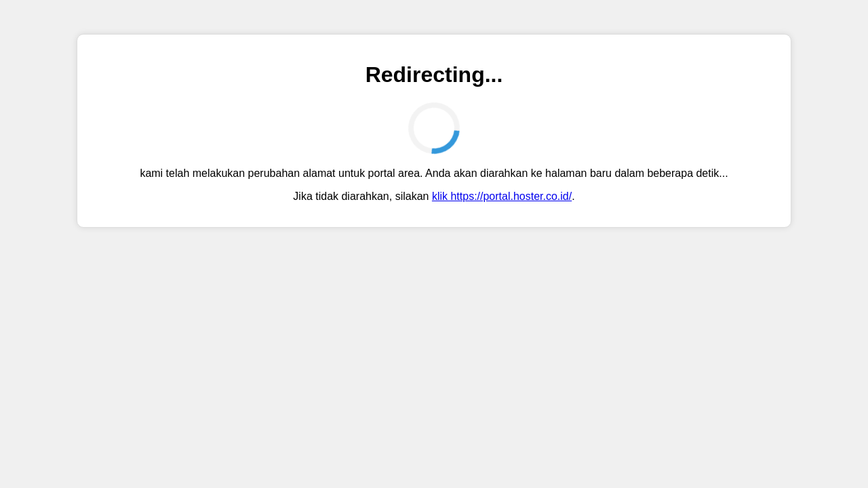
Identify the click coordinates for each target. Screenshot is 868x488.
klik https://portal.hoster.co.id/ (502, 196)
